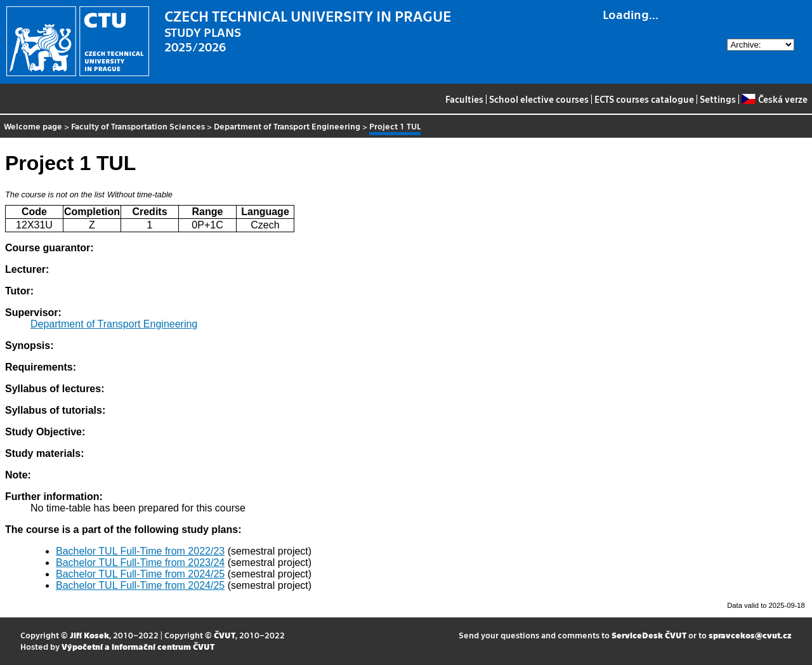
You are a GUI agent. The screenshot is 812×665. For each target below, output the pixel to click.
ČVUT (225, 635)
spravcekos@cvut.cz (750, 635)
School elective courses (539, 99)
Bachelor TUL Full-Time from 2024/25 (140, 574)
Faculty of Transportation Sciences (138, 126)
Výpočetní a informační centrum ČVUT (138, 646)
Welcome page (33, 126)
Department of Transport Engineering (287, 126)
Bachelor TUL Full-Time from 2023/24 (140, 563)
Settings (718, 99)
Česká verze (774, 99)
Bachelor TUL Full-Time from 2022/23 (140, 551)
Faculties (464, 99)
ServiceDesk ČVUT (649, 635)
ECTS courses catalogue (644, 99)
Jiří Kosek (89, 635)
